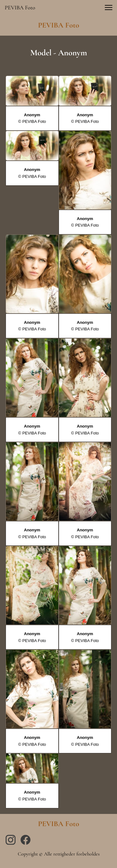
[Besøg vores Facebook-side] (26, 840)
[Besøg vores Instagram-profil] (11, 840)
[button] (109, 8)
